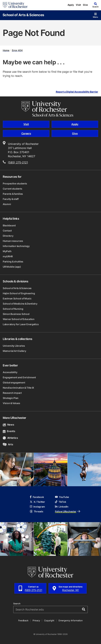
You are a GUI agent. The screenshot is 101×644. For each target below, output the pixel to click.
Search (17, 604)
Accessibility (10, 372)
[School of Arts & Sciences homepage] (50, 109)
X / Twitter (37, 502)
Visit (78, 5)
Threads (37, 511)
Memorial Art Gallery (14, 351)
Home (6, 50)
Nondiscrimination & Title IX (18, 388)
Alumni (7, 204)
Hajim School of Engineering (19, 293)
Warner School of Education (19, 319)
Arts (8, 444)
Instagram (37, 507)
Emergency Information (71, 620)
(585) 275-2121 (18, 162)
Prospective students (15, 183)
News (8, 425)
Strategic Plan (11, 398)
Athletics (10, 438)
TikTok (60, 502)
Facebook (37, 497)
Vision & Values (11, 403)
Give (85, 5)
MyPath (7, 251)
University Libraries (14, 346)
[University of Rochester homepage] (15, 5)
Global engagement (14, 382)
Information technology (16, 246)
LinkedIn (62, 507)
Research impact (12, 393)
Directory (8, 236)
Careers (26, 133)
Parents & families (13, 194)
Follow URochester (68, 511)
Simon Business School (16, 314)
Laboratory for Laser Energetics (21, 324)
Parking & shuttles (13, 262)
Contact (7, 231)
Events (9, 431)
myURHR (8, 256)
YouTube (62, 497)
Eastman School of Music (17, 298)
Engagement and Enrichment (19, 377)
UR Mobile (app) (12, 267)
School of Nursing (13, 309)
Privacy (36, 620)
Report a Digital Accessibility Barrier (77, 92)
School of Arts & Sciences (23, 15)
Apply (71, 5)
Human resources (13, 241)
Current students (12, 189)
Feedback (23, 620)
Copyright (49, 620)
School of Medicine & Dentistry (20, 304)
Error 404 (17, 50)
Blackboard (9, 225)
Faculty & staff (11, 199)
